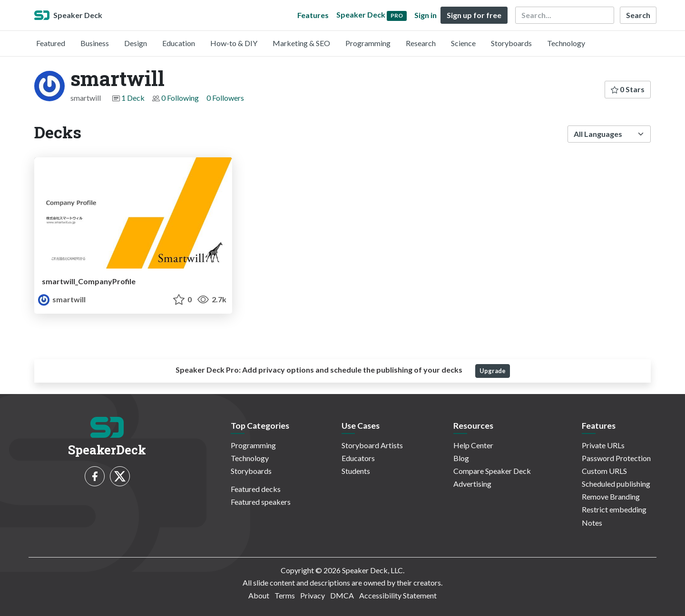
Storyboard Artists (372, 445)
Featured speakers (261, 502)
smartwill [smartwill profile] (62, 299)
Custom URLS (604, 471)
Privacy (313, 595)
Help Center (473, 445)
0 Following (180, 98)
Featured (51, 43)
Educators (358, 458)
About (259, 595)
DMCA (342, 595)
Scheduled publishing (616, 484)
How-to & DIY (234, 43)
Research (421, 43)
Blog (461, 458)
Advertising (472, 484)
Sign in (426, 15)
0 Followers (225, 98)
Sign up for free (474, 15)
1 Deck (133, 98)
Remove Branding (611, 496)
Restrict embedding (614, 509)
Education (179, 43)
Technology (566, 43)
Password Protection (616, 458)
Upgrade (493, 371)
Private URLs (603, 445)
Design (136, 43)
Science (463, 43)
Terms (285, 595)
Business (95, 43)
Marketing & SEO (301, 43)
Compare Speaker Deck (492, 471)
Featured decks (256, 489)
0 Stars (628, 89)
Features (313, 15)
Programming (368, 43)
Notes (592, 523)
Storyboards (511, 43)
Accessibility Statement (398, 595)
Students (356, 471)
